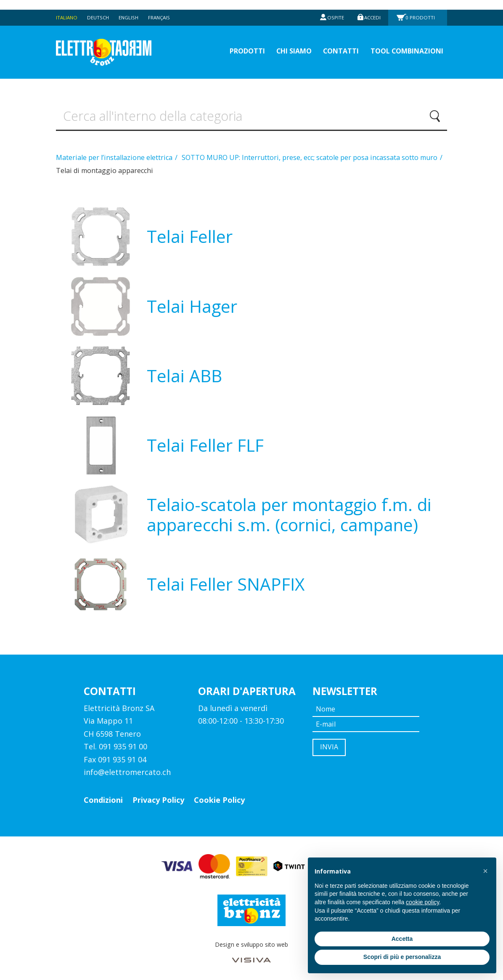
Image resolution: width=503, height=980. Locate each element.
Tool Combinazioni (402, 42)
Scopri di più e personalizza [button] (402, 957)
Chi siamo (279, 42)
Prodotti (421, 8)
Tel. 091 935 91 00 (115, 743)
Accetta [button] (402, 939)
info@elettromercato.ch (127, 769)
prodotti (227, 42)
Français (164, 8)
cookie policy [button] (422, 902)
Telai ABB (184, 372)
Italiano (67, 8)
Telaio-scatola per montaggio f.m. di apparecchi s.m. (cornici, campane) (289, 511)
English (132, 8)
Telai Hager (192, 303)
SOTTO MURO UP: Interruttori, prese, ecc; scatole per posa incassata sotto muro (310, 154)
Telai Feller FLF (205, 442)
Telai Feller (190, 233)
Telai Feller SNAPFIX (226, 581)
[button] (485, 871)
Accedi (371, 8)
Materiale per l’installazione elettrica (115, 154)
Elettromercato (113, 43)
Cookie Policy (219, 796)
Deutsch (100, 8)
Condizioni (103, 796)
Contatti (330, 42)
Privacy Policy (158, 796)
